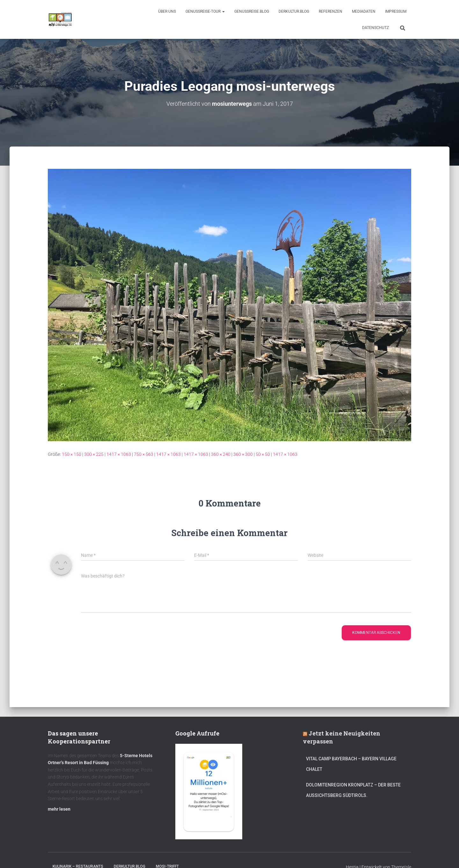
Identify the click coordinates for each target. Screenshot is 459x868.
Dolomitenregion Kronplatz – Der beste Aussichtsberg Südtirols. (353, 790)
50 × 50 (263, 454)
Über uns (167, 11)
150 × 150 (72, 454)
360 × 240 (221, 454)
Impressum (396, 11)
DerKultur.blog (294, 11)
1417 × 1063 (119, 454)
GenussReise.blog (252, 11)
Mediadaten (364, 11)
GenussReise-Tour (205, 11)
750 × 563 (144, 454)
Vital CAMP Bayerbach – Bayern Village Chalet (351, 764)
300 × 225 (94, 454)
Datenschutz (375, 28)
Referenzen (331, 11)
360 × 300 (243, 454)
